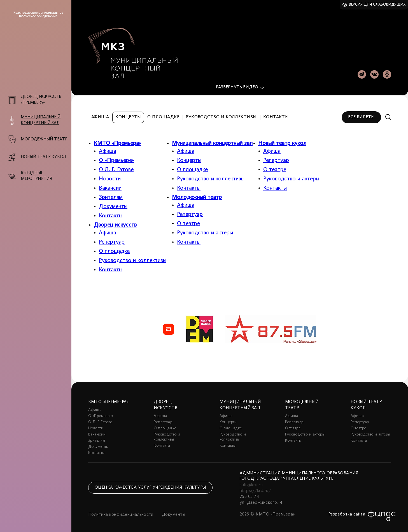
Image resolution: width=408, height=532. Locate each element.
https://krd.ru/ (255, 488)
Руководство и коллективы (221, 114)
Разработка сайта (347, 511)
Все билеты (361, 114)
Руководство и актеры (205, 230)
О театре (188, 221)
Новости (110, 176)
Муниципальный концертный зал (212, 140)
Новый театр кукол (282, 140)
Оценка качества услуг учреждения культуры (150, 485)
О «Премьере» (116, 157)
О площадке (163, 114)
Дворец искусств (115, 222)
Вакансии (110, 185)
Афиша (100, 114)
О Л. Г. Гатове (116, 167)
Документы (113, 204)
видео (237, 84)
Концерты (128, 114)
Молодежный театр (197, 194)
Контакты (276, 114)
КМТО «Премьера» (117, 140)
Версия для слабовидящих (377, 5)
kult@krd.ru (251, 482)
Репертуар (112, 239)
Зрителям (111, 194)
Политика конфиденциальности (121, 512)
